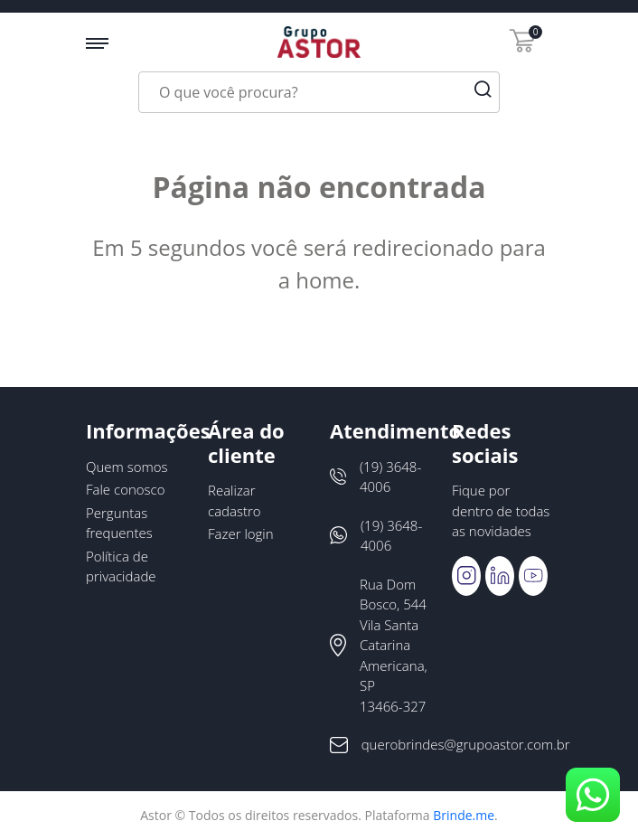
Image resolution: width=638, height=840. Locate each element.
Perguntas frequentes (119, 523)
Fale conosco (126, 489)
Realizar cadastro (235, 500)
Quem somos (127, 467)
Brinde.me (464, 815)
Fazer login (241, 533)
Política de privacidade (121, 566)
